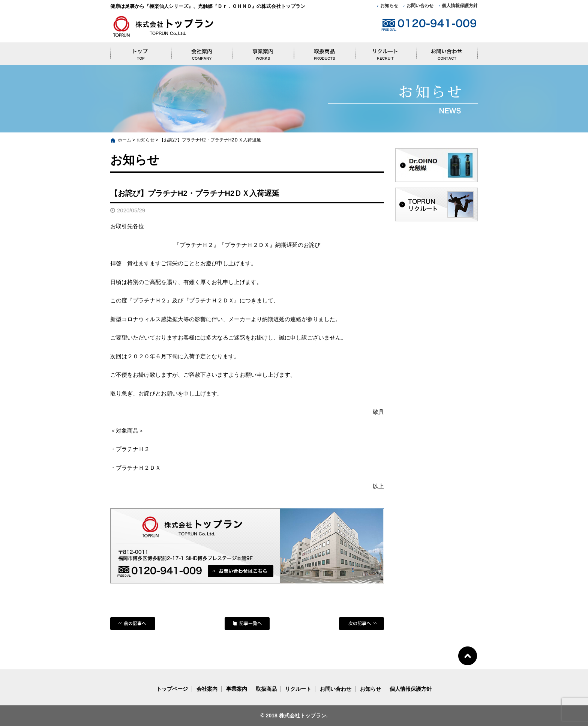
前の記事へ (133, 624)
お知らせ (389, 6)
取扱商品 (324, 52)
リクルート (385, 52)
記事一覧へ (247, 624)
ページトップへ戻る (468, 655)
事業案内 (263, 52)
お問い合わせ (420, 6)
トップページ (141, 52)
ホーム (124, 140)
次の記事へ (361, 624)
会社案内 (202, 52)
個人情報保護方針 (460, 6)
